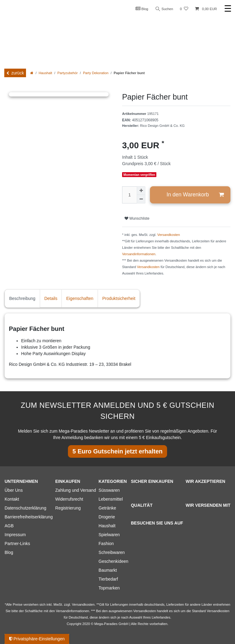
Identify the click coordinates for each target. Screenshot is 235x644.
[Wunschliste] (184, 9)
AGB (9, 526)
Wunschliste (137, 218)
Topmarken (109, 588)
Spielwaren (109, 535)
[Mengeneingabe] (129, 195)
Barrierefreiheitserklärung (29, 517)
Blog (142, 9)
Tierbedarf (108, 579)
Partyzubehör (68, 73)
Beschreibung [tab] (22, 298)
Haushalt (45, 73)
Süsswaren (109, 490)
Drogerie (107, 517)
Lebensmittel (111, 499)
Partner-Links (17, 544)
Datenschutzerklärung (25, 508)
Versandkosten (169, 235)
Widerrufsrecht (69, 499)
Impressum (15, 535)
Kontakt (12, 499)
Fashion (106, 544)
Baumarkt (108, 570)
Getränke (107, 508)
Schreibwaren (112, 552)
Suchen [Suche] (164, 9)
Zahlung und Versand (76, 490)
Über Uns (14, 490)
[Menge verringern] (141, 199)
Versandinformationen (139, 254)
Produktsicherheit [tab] (119, 298)
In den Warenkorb (195, 195)
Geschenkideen (113, 561)
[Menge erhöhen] (141, 191)
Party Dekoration (96, 73)
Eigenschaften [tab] (80, 298)
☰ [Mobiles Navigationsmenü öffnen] (228, 9)
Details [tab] (51, 298)
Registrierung (68, 508)
